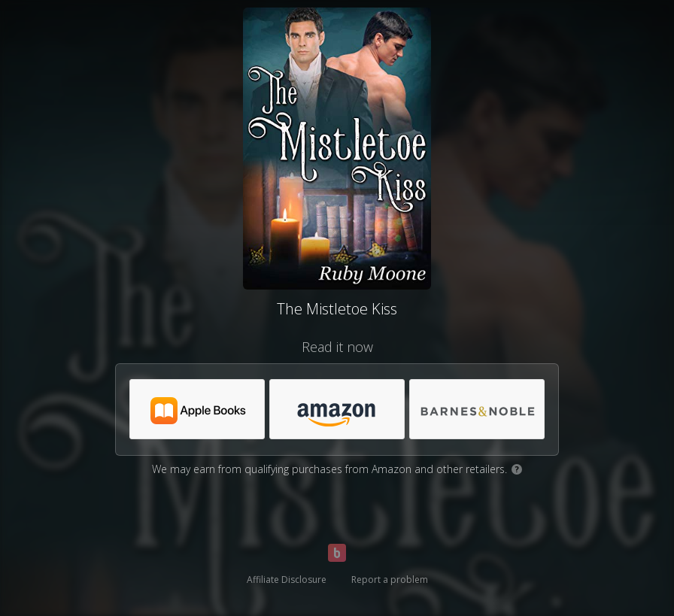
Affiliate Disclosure (287, 580)
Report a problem (390, 580)
